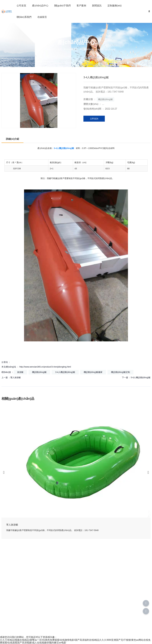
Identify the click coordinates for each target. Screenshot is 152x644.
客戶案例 (81, 6)
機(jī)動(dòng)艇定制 (120, 372)
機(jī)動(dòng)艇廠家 (93, 372)
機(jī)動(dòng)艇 (87, 49)
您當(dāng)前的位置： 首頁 (49, 49)
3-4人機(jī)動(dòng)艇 (65, 372)
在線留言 (42, 17)
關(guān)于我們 (62, 6)
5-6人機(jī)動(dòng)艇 (141, 377)
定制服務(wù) (115, 6)
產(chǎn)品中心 (40, 6)
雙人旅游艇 (16, 377)
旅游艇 (20, 372)
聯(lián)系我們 (24, 17)
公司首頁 (21, 6)
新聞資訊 (97, 6)
